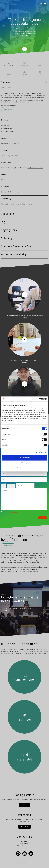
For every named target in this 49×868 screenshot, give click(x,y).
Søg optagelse (8, 109)
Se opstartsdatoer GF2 (7, 132)
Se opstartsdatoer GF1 (7, 128)
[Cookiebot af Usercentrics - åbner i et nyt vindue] (39, 399)
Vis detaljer (40, 452)
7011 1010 (30, 861)
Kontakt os (24, 841)
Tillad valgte (24, 463)
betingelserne (14, 512)
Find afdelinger (24, 863)
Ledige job (24, 805)
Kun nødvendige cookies (24, 468)
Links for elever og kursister (24, 846)
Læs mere (25, 318)
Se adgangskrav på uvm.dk (35, 168)
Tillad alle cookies (24, 458)
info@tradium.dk (39, 861)
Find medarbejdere (24, 844)
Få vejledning (24, 827)
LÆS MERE (3, 611)
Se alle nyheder (8, 617)
